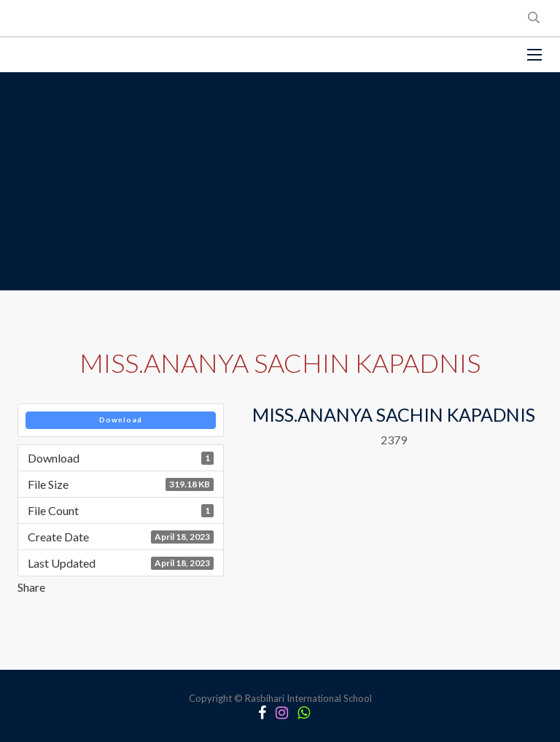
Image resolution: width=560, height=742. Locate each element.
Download (121, 420)
